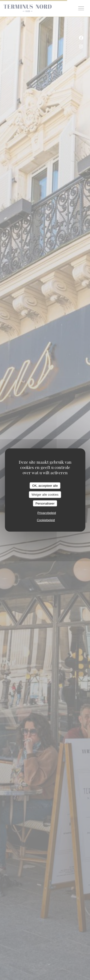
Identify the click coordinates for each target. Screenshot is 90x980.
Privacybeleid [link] (47, 513)
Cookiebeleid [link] (46, 520)
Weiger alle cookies (45, 495)
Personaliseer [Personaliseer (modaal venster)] (45, 503)
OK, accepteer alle (45, 485)
